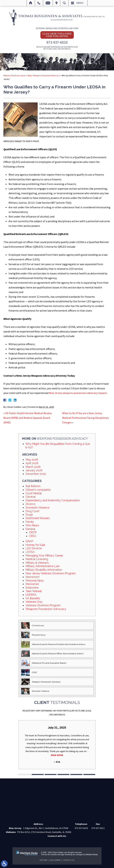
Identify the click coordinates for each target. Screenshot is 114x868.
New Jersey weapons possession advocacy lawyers (78, 393)
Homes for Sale (35, 545)
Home (31, 3)
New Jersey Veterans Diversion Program (51, 573)
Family (30, 522)
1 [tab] (25, 775)
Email (48, 3)
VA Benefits (33, 598)
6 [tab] (89, 775)
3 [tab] (51, 775)
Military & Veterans (37, 563)
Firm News (32, 525)
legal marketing (66, 855)
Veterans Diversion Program (43, 605)
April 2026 (32, 463)
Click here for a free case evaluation (57, 35)
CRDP (33, 532)
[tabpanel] (57, 745)
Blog (29, 75)
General (30, 529)
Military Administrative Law (43, 566)
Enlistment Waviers (38, 518)
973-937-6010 (57, 42)
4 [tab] (63, 775)
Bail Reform (33, 486)
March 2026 (33, 467)
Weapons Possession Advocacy (46, 75)
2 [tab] (38, 775)
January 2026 (34, 470)
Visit (56, 3)
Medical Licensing (37, 559)
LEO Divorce (34, 548)
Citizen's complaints (38, 490)
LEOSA (30, 552)
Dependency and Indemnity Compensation (53, 500)
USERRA (31, 595)
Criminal (31, 497)
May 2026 (32, 460)
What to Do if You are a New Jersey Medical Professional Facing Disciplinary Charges (85, 418)
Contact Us (68, 860)
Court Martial (34, 493)
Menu (80, 3)
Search (64, 3)
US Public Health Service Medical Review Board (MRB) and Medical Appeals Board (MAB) (28, 418)
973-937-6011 (98, 828)
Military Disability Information (44, 570)
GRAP (29, 541)
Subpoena (32, 588)
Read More (57, 755)
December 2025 (36, 474)
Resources (32, 584)
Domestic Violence (37, 508)
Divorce (30, 504)
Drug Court (32, 511)
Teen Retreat (34, 591)
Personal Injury (35, 581)
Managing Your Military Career (44, 556)
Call (39, 3)
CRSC (33, 536)
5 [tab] (76, 775)
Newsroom (33, 577)
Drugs (29, 515)
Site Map (43, 860)
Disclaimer (55, 860)
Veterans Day (34, 602)
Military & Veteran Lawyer (15, 75)
